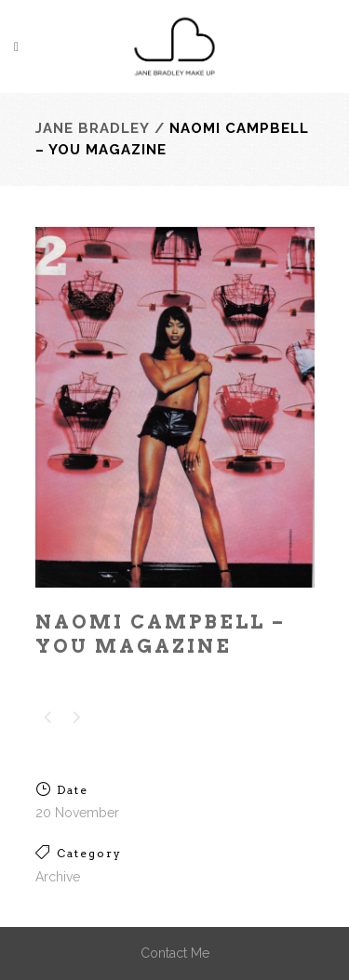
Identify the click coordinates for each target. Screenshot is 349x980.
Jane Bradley (93, 128)
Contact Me (175, 953)
